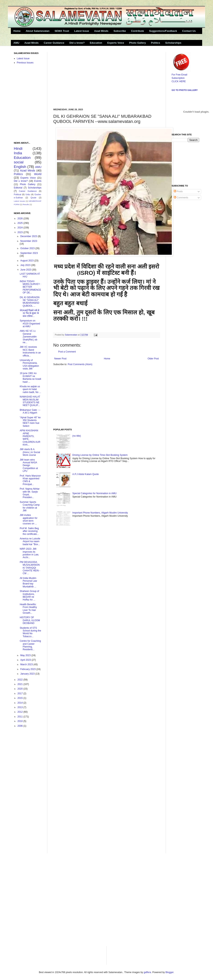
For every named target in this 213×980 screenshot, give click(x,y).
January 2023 (28, 674)
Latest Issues (19, 201)
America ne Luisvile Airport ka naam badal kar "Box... (30, 541)
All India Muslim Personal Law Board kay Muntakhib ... (28, 582)
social (19, 162)
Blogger (170, 972)
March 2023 (27, 664)
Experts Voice (116, 43)
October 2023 (28, 248)
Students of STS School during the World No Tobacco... (30, 632)
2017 (21, 694)
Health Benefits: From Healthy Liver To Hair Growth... (28, 609)
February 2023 (28, 669)
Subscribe (120, 31)
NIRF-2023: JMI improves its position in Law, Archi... (29, 553)
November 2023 (29, 241)
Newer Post (60, 359)
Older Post (153, 359)
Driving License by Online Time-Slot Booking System (100, 455)
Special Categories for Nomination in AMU (94, 493)
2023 (21, 232)
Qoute (33, 198)
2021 (21, 684)
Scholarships (173, 43)
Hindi (18, 148)
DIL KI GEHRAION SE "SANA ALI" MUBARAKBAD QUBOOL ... (30, 302)
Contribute (137, 31)
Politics (156, 43)
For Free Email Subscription (181, 75)
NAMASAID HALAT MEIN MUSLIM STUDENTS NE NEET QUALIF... (30, 401)
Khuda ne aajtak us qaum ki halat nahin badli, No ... (30, 389)
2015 (21, 698)
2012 (21, 712)
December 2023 (29, 236)
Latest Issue (82, 31)
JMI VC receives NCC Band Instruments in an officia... (30, 351)
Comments (181, 198)
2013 (21, 707)
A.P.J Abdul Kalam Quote (86, 474)
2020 (21, 689)
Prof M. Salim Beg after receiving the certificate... (29, 531)
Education (96, 43)
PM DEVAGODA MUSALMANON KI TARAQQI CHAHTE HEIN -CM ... (30, 568)
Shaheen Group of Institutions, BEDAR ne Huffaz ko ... (29, 595)
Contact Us (189, 31)
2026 (21, 219)
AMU (16, 43)
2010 (21, 721)
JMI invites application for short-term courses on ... (29, 519)
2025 (21, 223)
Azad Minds (101, 31)
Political (17, 194)
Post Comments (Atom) (80, 364)
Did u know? (77, 43)
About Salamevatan (38, 31)
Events (38, 181)
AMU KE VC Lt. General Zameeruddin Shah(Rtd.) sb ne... (28, 337)
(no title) (77, 436)
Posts (178, 191)
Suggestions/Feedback (163, 31)
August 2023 (27, 261)
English (20, 167)
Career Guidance (54, 43)
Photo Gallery (138, 43)
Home (17, 31)
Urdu (28, 194)
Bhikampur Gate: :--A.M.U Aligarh (30, 411)
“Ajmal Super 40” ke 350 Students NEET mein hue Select (30, 422)
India (18, 153)
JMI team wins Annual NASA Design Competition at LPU (29, 465)
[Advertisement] (82, 77)
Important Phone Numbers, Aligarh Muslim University (100, 513)
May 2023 (26, 655)
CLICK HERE (179, 81)
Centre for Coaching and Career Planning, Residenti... (30, 645)
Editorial (18, 188)
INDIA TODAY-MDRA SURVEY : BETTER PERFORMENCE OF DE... (30, 287)
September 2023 (29, 253)
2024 (21, 228)
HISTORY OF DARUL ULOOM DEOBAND (30, 620)
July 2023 (26, 265)
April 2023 (26, 660)
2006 (21, 726)
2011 (21, 717)
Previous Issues (25, 63)
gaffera (147, 972)
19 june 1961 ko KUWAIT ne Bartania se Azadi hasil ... (30, 377)
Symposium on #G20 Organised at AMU (30, 324)
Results (26, 204)
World (38, 174)
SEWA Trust (62, 31)
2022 (21, 680)
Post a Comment (67, 352)
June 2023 (26, 270)
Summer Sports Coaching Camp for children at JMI (30, 506)
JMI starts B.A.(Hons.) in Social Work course (30, 452)
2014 (21, 703)
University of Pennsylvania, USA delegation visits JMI (29, 364)
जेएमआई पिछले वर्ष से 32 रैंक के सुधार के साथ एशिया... (29, 313)
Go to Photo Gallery (185, 90)
